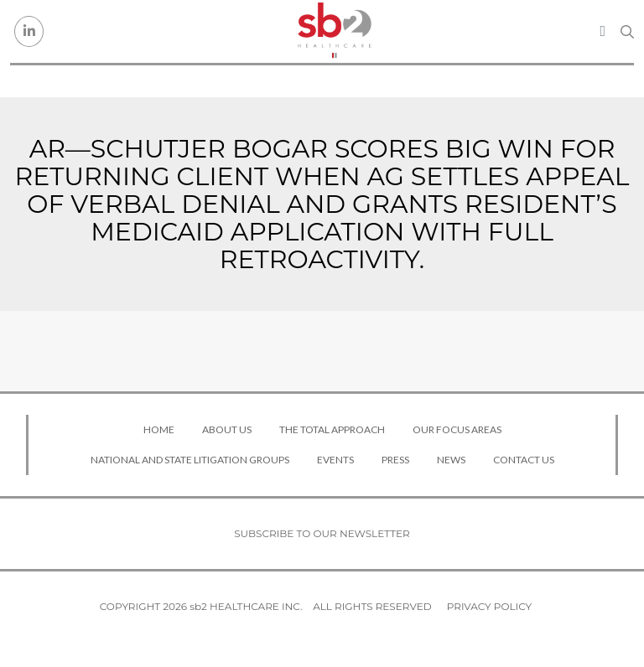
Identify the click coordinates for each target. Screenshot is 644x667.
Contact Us (524, 460)
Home (159, 429)
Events (335, 460)
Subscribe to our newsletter (322, 533)
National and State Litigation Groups (190, 460)
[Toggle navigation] (602, 31)
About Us (227, 429)
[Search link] (627, 32)
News (451, 460)
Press (395, 460)
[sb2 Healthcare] (335, 31)
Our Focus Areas (457, 429)
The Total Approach (332, 429)
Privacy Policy (489, 606)
